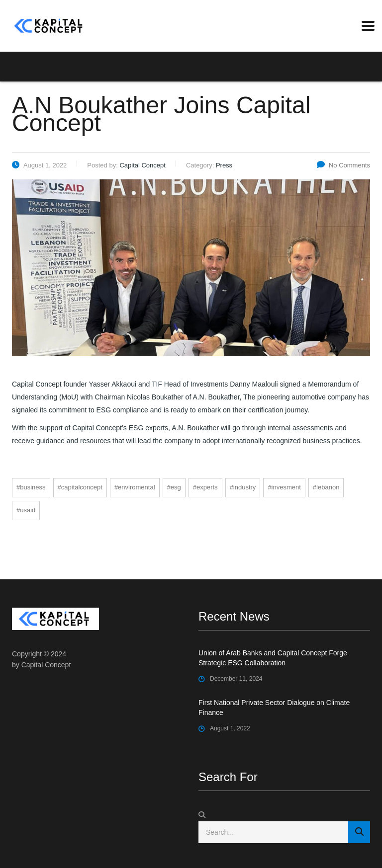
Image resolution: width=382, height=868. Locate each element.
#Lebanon (326, 487)
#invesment (284, 487)
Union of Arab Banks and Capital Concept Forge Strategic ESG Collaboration (273, 658)
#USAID (26, 510)
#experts (205, 487)
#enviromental (135, 487)
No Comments (343, 165)
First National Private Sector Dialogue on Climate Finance (274, 708)
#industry (243, 487)
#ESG (174, 487)
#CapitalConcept (80, 487)
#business (31, 487)
